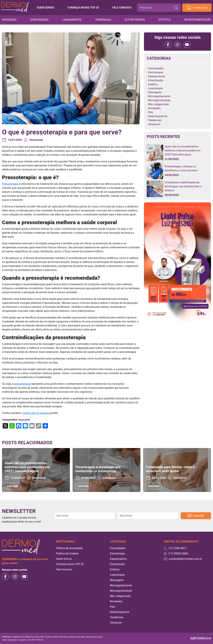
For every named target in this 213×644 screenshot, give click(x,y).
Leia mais (13, 486)
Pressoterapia (10, 184)
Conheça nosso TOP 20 (83, 8)
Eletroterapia (135, 20)
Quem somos (45, 8)
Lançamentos (72, 20)
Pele (151, 112)
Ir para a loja (197, 8)
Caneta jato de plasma (36, 413)
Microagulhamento (159, 96)
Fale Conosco (64, 569)
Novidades (9, 20)
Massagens (155, 92)
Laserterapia (156, 88)
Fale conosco (122, 8)
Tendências (103, 20)
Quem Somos (64, 559)
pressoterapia (22, 384)
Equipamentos (157, 76)
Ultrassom (154, 124)
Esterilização (156, 80)
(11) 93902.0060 (176, 554)
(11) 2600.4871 (175, 548)
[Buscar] (157, 8)
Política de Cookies (67, 554)
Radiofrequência (158, 116)
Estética (165, 20)
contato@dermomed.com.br (183, 559)
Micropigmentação (198, 20)
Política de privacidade (69, 548)
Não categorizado (159, 104)
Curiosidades (39, 20)
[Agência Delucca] (201, 638)
